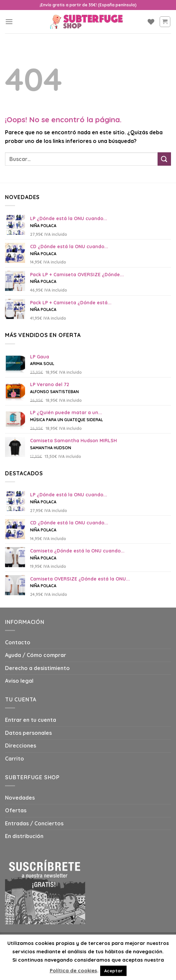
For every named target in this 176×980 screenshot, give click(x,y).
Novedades (20, 798)
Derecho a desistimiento (37, 668)
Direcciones (21, 746)
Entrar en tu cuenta (31, 720)
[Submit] (164, 159)
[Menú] (9, 22)
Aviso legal (19, 681)
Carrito (15, 759)
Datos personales (28, 733)
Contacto (18, 642)
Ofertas (16, 810)
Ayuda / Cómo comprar (36, 655)
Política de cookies (73, 970)
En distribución (24, 836)
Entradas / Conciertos (34, 823)
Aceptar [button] (113, 971)
